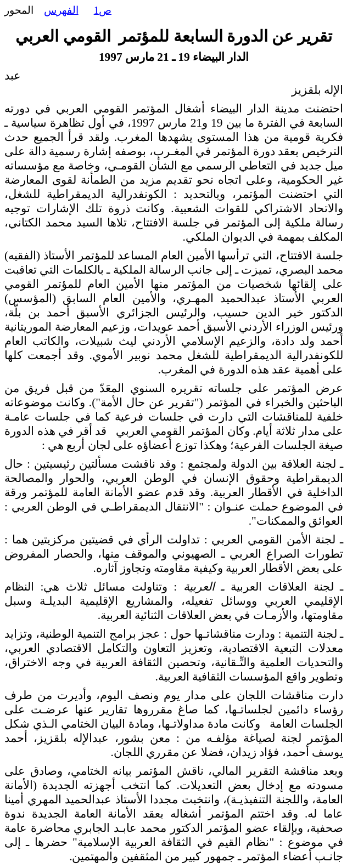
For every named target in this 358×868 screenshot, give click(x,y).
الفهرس (61, 10)
